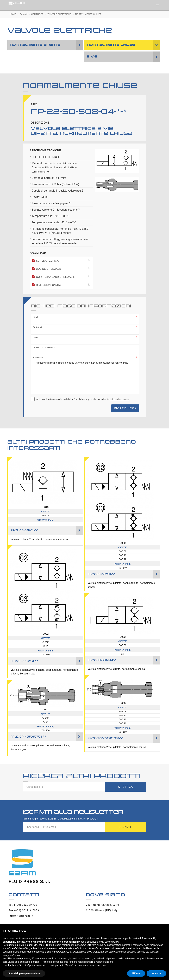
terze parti (56, 945)
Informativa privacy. (120, 399)
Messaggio (39, 358)
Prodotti (24, 14)
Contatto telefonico (44, 348)
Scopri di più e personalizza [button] (24, 973)
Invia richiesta (125, 408)
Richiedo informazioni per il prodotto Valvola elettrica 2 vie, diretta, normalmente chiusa (85, 376)
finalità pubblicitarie (23, 952)
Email (36, 337)
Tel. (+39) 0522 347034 (24, 905)
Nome (36, 317)
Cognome (38, 327)
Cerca (126, 787)
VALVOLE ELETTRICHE (59, 14)
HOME (13, 14)
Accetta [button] (156, 973)
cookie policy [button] (112, 942)
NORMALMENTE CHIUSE (88, 14)
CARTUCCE (37, 14)
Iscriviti (126, 827)
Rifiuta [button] (136, 973)
